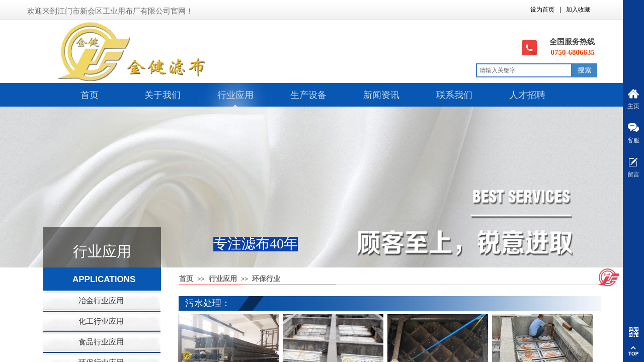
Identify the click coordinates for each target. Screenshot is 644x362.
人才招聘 (527, 95)
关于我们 (163, 95)
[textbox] (524, 70)
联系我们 (454, 95)
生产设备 (308, 95)
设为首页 (542, 10)
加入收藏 (578, 10)
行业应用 (235, 95)
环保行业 (266, 279)
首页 (90, 95)
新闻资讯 (381, 95)
